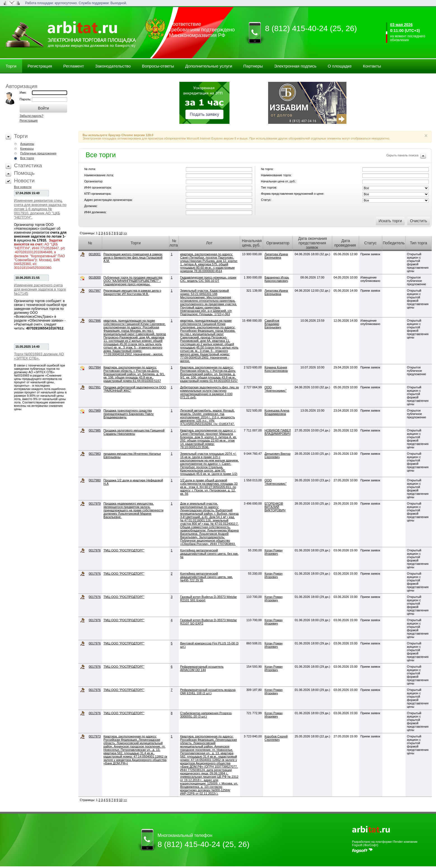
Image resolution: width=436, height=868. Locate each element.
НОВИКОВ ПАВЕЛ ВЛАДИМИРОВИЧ (278, 432)
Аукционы (27, 144)
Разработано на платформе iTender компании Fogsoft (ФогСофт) (385, 843)
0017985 (95, 430)
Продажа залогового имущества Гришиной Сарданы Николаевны (134, 432)
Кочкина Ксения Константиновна (276, 369)
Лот (209, 243)
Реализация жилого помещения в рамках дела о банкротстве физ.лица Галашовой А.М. (133, 257)
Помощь (24, 173)
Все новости (23, 187)
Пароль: (26, 99)
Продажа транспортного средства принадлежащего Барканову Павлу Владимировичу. (129, 414)
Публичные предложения (38, 153)
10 (121, 233)
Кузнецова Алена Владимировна (277, 412)
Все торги (27, 158)
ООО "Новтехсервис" (276, 389)
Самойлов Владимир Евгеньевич (273, 324)
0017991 (95, 387)
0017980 (95, 480)
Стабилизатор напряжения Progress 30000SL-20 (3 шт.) (206, 715)
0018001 (95, 254)
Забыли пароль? (31, 116)
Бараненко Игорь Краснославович (277, 279)
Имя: (23, 92)
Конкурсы (27, 148)
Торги (11, 66)
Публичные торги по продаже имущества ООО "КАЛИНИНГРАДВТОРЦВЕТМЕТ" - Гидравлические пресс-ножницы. (133, 281)
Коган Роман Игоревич (273, 552)
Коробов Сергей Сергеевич (276, 738)
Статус (371, 243)
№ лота (174, 243)
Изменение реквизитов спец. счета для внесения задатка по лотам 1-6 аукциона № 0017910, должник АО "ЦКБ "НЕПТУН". (40, 209)
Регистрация (40, 66)
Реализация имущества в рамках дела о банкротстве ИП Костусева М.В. (132, 292)
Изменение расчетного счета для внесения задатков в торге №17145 (40, 289)
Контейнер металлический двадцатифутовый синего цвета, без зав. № (209, 554)
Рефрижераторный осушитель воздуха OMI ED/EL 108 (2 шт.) (208, 691)
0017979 (95, 503)
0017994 (95, 367)
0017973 (95, 736)
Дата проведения (345, 243)
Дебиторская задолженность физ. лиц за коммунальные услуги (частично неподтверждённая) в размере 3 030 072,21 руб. (209, 392)
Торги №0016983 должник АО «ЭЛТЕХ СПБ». (39, 356)
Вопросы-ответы (158, 66)
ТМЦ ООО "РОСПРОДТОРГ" (124, 550)
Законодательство (113, 66)
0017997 (95, 291)
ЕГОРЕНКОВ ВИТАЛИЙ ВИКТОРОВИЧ (275, 507)
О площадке (340, 66)
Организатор (278, 243)
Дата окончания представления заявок (312, 243)
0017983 (95, 454)
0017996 (95, 321)
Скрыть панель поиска (402, 155)
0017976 (95, 550)
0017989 (95, 410)
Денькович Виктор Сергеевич (277, 455)
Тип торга (419, 243)
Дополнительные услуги (209, 66)
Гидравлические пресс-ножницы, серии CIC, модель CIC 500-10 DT (208, 279)
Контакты (372, 66)
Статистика (28, 165)
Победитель (394, 243)
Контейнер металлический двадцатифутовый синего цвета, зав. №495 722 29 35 (207, 577)
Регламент (74, 66)
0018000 (95, 277)
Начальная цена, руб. (252, 243)
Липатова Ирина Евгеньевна (276, 256)
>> (125, 233)
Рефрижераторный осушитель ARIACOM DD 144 (202, 668)
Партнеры (253, 66)
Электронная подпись (295, 66)
